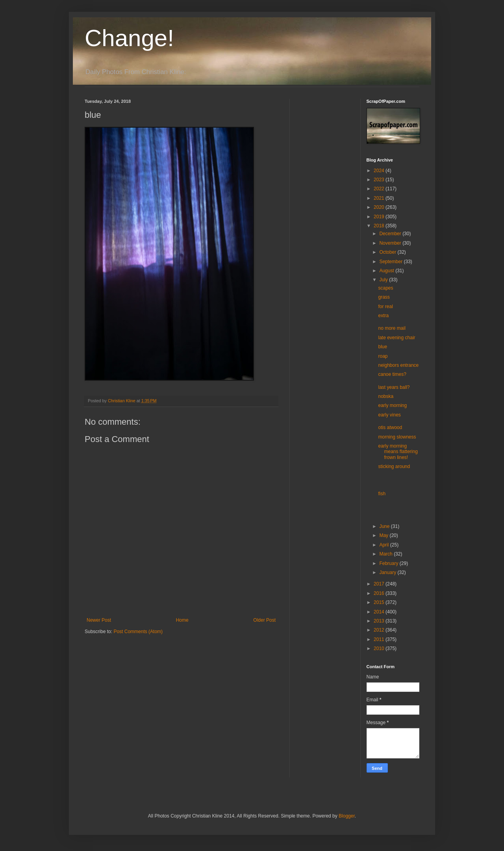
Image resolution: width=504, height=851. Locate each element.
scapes (385, 288)
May (384, 535)
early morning (392, 405)
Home (182, 620)
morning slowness (397, 437)
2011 (380, 639)
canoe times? (392, 374)
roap (383, 356)
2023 (380, 180)
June (385, 526)
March (386, 554)
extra (383, 316)
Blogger (347, 816)
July (384, 280)
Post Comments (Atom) (138, 632)
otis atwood (390, 427)
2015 (380, 602)
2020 (380, 207)
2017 (380, 584)
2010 (380, 648)
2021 (380, 198)
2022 (380, 189)
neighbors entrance (398, 365)
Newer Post (99, 620)
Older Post (264, 620)
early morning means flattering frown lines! (398, 452)
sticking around (394, 466)
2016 (380, 593)
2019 (380, 217)
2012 (380, 630)
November (391, 243)
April (384, 545)
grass (384, 297)
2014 (380, 612)
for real (385, 307)
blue (383, 347)
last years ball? (394, 387)
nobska (386, 396)
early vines (389, 415)
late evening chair (397, 338)
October (388, 252)
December (391, 234)
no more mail (392, 328)
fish (382, 494)
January (388, 572)
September (391, 262)
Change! (129, 38)
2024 (380, 171)
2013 (380, 621)
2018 (380, 226)
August (387, 271)
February (389, 563)
